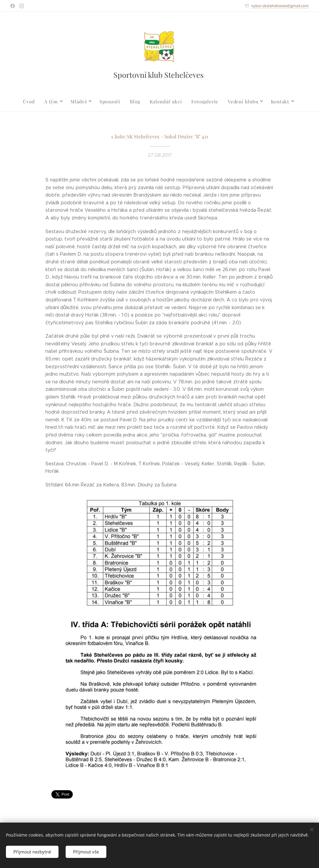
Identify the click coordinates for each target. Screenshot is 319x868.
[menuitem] (35, 102)
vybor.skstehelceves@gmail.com (280, 6)
